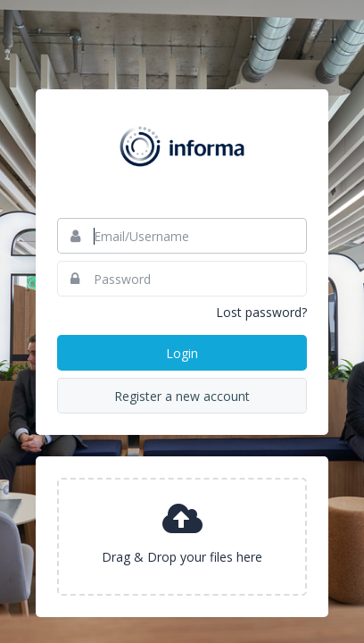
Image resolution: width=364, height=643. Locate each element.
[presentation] (182, 537)
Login (182, 353)
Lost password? (261, 312)
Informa (182, 146)
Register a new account (182, 396)
